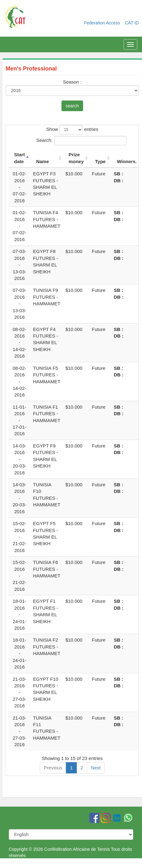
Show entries (72, 130)
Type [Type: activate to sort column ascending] (100, 161)
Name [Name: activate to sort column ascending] (42, 161)
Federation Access (103, 23)
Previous (53, 768)
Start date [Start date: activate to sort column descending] (19, 158)
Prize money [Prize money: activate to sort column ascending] (76, 158)
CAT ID (132, 23)
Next (96, 768)
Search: (72, 141)
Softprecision (121, 865)
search (72, 106)
